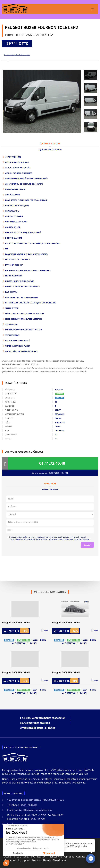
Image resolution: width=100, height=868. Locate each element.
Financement (55, 857)
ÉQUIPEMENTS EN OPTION (50, 150)
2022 (35, 640)
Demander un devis (50, 489)
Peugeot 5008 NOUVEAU (66, 672)
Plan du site (59, 860)
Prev (7, 102)
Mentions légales (41, 860)
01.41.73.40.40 (52, 463)
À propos (69, 857)
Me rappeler (50, 483)
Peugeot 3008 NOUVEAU (16, 623)
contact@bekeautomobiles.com (33, 810)
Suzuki (18, 857)
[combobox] (10, 530)
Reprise (41, 857)
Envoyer (87, 545)
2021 (35, 690)
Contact (81, 857)
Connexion (10, 860)
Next (77, 102)
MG (33, 857)
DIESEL (34, 643)
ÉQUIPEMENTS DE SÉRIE (50, 144)
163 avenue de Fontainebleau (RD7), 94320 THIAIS (36, 800)
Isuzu (26, 857)
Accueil (8, 857)
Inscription (24, 860)
